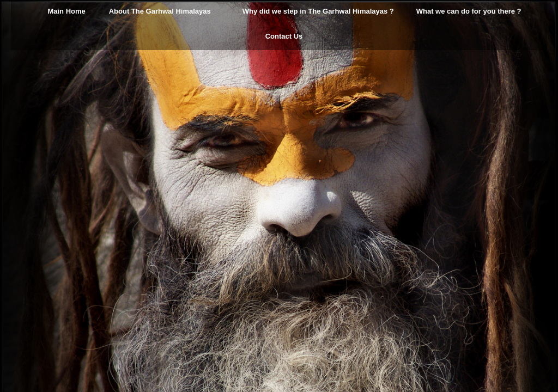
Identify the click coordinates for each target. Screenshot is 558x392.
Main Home (66, 11)
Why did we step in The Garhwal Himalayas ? (318, 11)
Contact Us (284, 36)
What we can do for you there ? (469, 11)
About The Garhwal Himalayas (160, 11)
